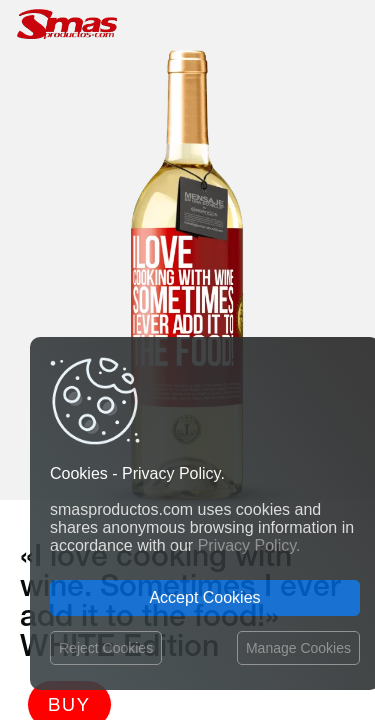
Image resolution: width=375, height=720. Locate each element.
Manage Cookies (298, 648)
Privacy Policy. (249, 545)
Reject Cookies (106, 648)
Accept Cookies (204, 597)
